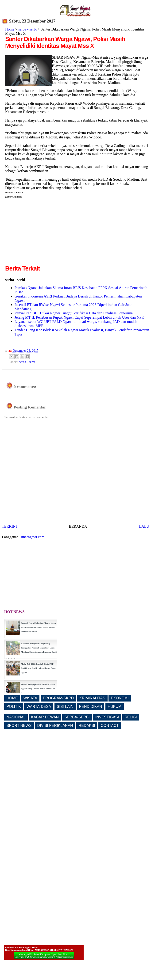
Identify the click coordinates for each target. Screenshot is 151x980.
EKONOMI (120, 698)
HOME (12, 698)
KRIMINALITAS (92, 698)
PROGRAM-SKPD (58, 698)
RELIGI (131, 717)
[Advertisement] (45, 231)
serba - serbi (27, 29)
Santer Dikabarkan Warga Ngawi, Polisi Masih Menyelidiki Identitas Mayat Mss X (65, 42)
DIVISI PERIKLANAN (55, 726)
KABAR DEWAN (45, 717)
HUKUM (114, 707)
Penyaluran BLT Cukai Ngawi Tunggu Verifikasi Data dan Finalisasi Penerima (74, 313)
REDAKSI (87, 726)
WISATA (30, 698)
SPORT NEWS (19, 726)
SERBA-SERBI (77, 717)
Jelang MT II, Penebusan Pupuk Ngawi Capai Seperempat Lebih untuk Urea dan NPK (79, 317)
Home (10, 29)
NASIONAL (16, 717)
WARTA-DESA (39, 707)
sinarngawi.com (33, 537)
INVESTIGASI (107, 717)
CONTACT (110, 726)
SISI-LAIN (65, 707)
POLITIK (14, 707)
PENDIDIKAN (91, 707)
